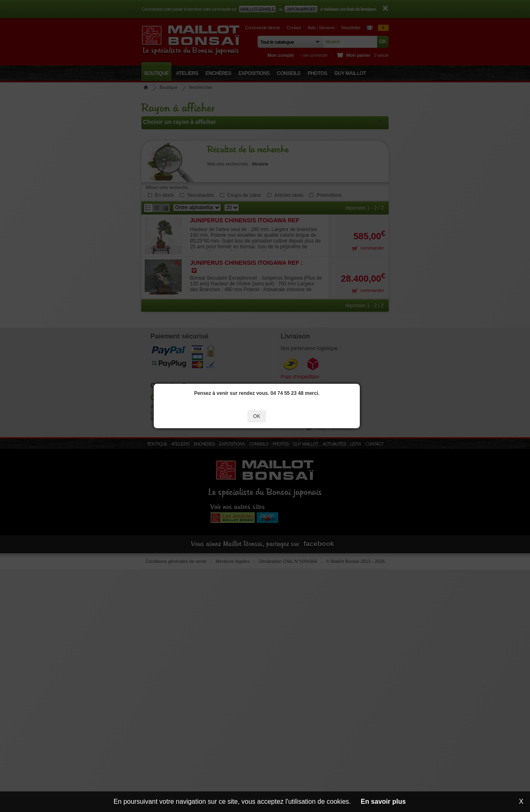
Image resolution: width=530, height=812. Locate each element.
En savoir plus (383, 801)
